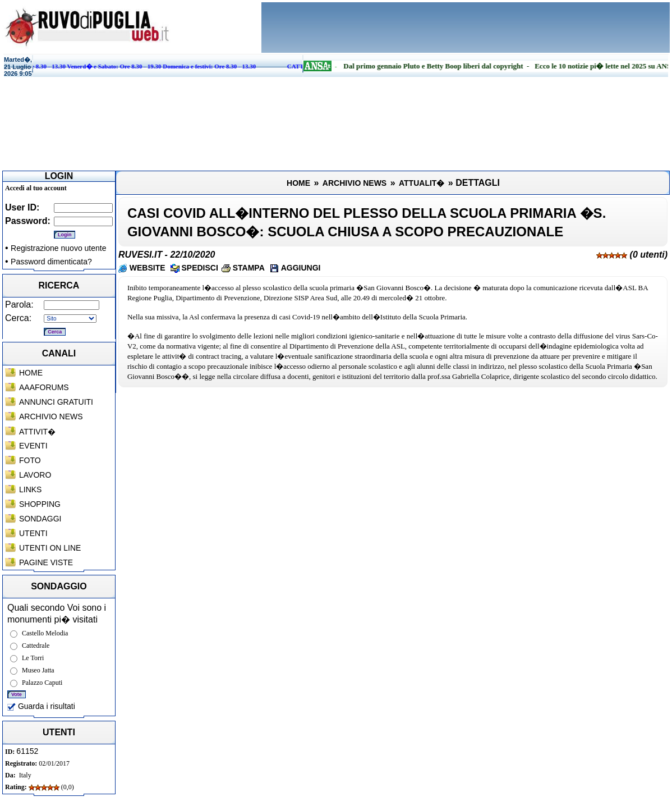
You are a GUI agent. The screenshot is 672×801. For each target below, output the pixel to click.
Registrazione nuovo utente (58, 248)
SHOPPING (40, 504)
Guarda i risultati (41, 706)
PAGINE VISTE (46, 562)
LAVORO (35, 475)
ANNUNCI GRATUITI (56, 402)
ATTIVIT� (37, 432)
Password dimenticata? (51, 262)
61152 (27, 751)
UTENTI (33, 533)
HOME (31, 373)
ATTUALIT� (422, 183)
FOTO (30, 460)
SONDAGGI (40, 519)
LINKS (30, 489)
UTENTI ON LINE (50, 548)
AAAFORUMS (44, 387)
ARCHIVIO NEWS (51, 416)
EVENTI (33, 446)
